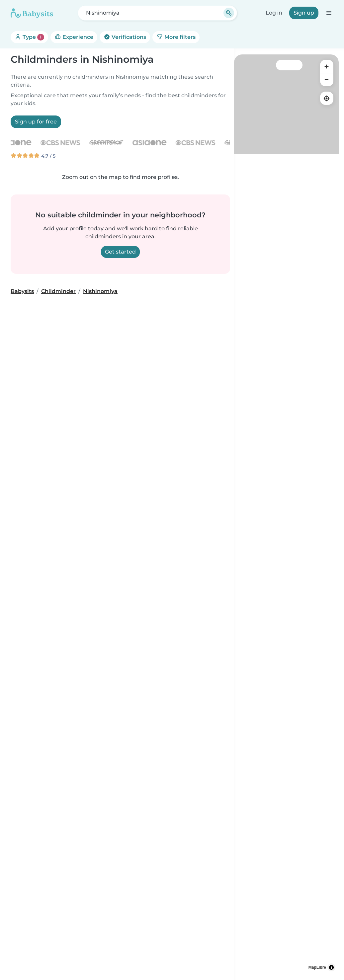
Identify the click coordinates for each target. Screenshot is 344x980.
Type (29, 37)
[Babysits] (32, 13)
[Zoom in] (327, 66)
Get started (120, 252)
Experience (74, 37)
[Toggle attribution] (331, 967)
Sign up (304, 13)
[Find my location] (327, 98)
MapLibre (317, 967)
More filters (176, 37)
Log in (274, 13)
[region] (286, 515)
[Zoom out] (327, 80)
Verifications (125, 37)
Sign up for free (36, 122)
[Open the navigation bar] (329, 13)
